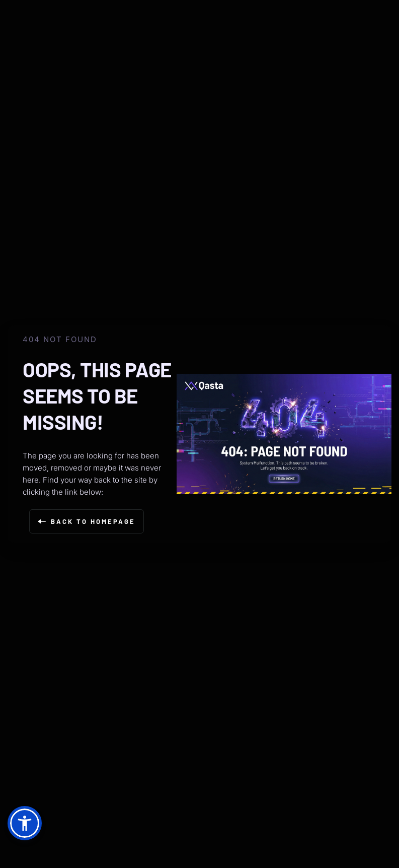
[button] (25, 823)
